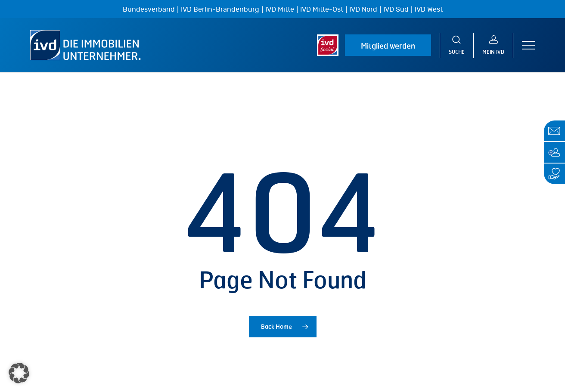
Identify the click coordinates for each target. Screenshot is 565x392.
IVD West (429, 9)
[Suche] (457, 45)
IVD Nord (363, 9)
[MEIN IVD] (494, 45)
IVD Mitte (280, 9)
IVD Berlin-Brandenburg (220, 9)
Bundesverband (149, 9)
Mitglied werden (388, 46)
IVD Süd (396, 9)
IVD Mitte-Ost (322, 9)
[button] (528, 45)
